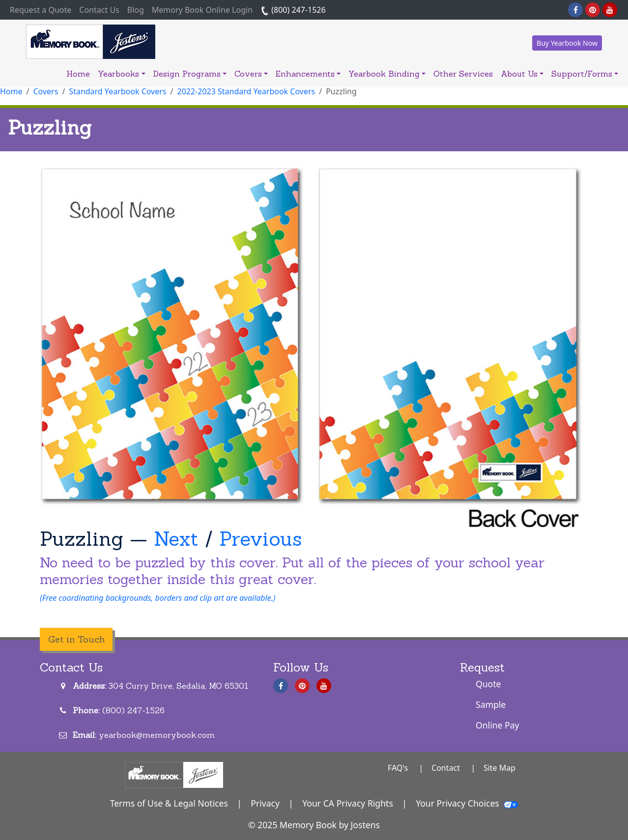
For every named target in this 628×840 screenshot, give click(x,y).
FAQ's (398, 768)
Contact (446, 768)
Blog (136, 10)
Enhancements (308, 74)
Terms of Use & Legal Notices (169, 803)
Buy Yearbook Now (567, 43)
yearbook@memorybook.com (157, 735)
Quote (488, 684)
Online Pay (498, 725)
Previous (260, 539)
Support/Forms (585, 74)
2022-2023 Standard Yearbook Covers (246, 91)
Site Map (500, 768)
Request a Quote (43, 9)
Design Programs (190, 74)
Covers (251, 74)
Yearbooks (121, 74)
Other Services (463, 74)
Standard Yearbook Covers (117, 91)
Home (78, 74)
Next (176, 539)
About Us (522, 74)
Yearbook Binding (387, 74)
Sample (491, 704)
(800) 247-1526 (293, 10)
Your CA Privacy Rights (348, 803)
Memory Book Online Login (202, 10)
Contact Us (99, 10)
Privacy (265, 803)
